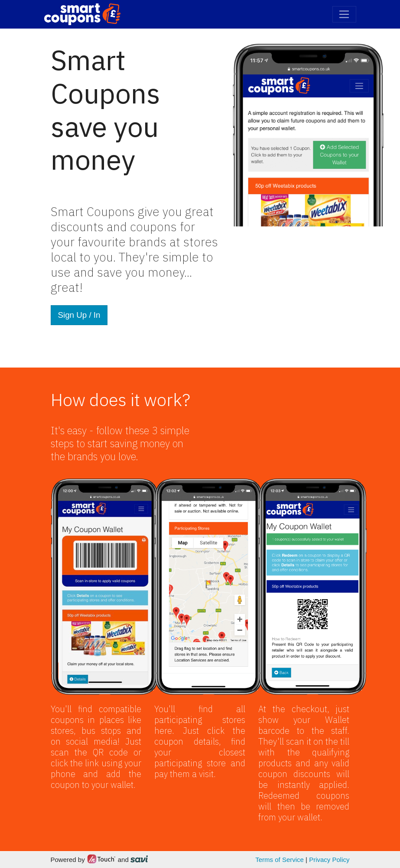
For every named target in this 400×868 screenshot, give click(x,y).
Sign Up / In (79, 315)
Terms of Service (280, 860)
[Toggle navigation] (344, 14)
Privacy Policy (329, 860)
